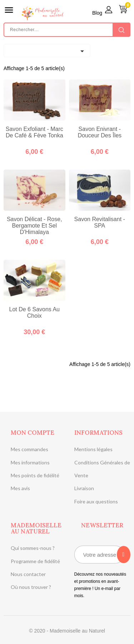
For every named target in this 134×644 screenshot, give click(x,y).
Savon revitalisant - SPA (100, 222)
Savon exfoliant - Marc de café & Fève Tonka (34, 132)
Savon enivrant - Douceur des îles (100, 132)
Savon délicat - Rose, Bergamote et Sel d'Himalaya (34, 226)
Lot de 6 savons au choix (34, 313)
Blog (97, 13)
